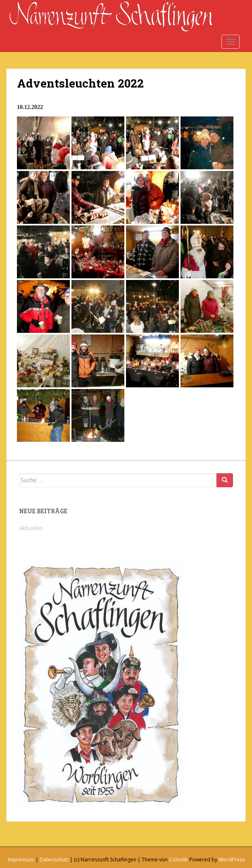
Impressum (21, 860)
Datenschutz (54, 860)
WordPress (232, 860)
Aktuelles (31, 528)
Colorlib (178, 860)
